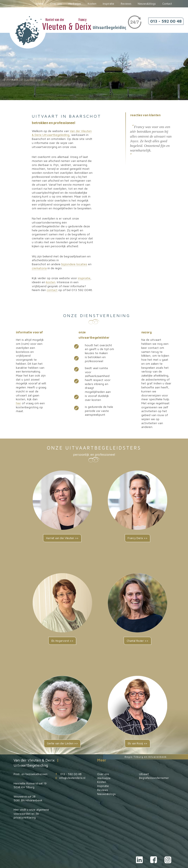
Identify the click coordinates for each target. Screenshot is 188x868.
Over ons (56, 4)
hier (18, 403)
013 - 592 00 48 (166, 21)
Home (40, 4)
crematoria (39, 268)
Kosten (92, 4)
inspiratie (84, 278)
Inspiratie (108, 4)
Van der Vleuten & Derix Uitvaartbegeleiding (62, 133)
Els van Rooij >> (137, 743)
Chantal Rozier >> (137, 641)
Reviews (126, 4)
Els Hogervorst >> (62, 641)
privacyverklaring (25, 817)
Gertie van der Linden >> (62, 743)
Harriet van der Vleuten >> (62, 538)
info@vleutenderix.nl (72, 778)
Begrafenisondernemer (154, 778)
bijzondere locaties (74, 264)
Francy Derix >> (137, 538)
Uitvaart (144, 774)
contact (52, 290)
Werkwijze (75, 4)
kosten (51, 282)
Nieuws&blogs (147, 4)
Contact (167, 4)
